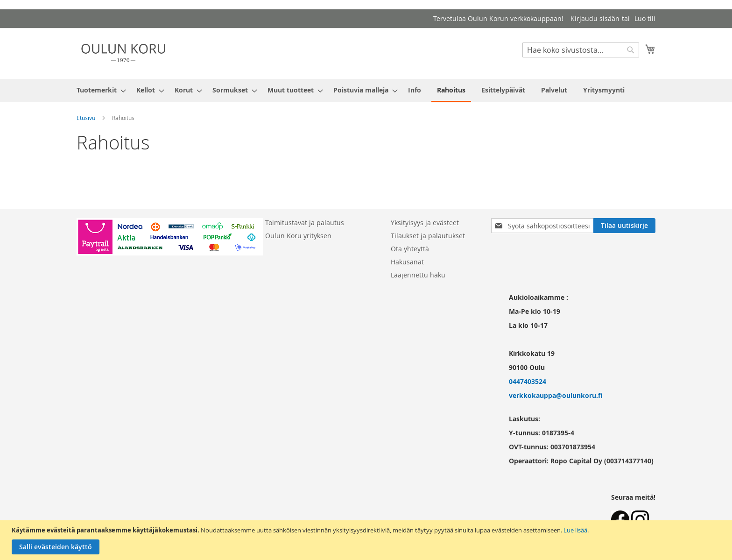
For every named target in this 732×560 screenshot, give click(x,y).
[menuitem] (99, 90)
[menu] (366, 91)
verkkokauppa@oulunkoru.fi (556, 395)
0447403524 (528, 381)
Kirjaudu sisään (595, 18)
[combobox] (581, 50)
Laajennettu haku (418, 275)
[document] (367, 540)
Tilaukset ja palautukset (428, 236)
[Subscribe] (624, 226)
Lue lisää (575, 530)
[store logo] (123, 53)
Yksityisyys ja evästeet (425, 223)
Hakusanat (407, 262)
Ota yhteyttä (410, 249)
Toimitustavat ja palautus (305, 223)
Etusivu (86, 118)
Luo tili (645, 18)
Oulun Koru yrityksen (298, 236)
